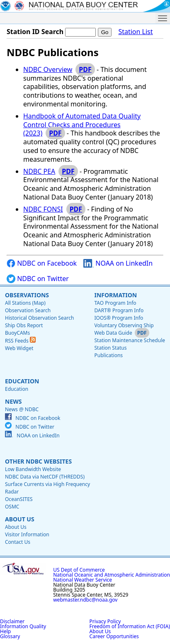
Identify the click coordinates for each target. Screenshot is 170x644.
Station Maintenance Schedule (130, 340)
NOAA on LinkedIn (118, 263)
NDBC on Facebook (42, 263)
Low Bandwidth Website (33, 469)
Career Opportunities (114, 636)
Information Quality (23, 626)
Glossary (10, 636)
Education (22, 381)
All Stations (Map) (25, 303)
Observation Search (28, 310)
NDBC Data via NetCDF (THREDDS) (45, 477)
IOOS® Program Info (119, 318)
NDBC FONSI (43, 209)
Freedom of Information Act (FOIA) (130, 626)
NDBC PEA (39, 171)
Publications (108, 355)
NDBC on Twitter (38, 279)
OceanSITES (19, 499)
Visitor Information (27, 534)
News (13, 401)
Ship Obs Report (24, 325)
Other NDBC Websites (38, 461)
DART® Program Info (119, 310)
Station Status (110, 348)
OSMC (12, 507)
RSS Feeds (20, 341)
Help (5, 631)
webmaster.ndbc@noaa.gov (85, 600)
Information (115, 295)
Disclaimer (12, 621)
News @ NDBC (22, 409)
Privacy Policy (105, 621)
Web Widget (19, 348)
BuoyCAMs (17, 333)
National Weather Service (83, 580)
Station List (135, 32)
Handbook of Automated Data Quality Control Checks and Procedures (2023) (82, 125)
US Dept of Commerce (79, 570)
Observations (27, 295)
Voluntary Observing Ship (124, 325)
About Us (20, 519)
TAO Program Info (115, 303)
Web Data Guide (113, 333)
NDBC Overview (48, 69)
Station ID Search (35, 32)
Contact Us (18, 542)
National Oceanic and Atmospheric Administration (112, 575)
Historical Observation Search (39, 318)
